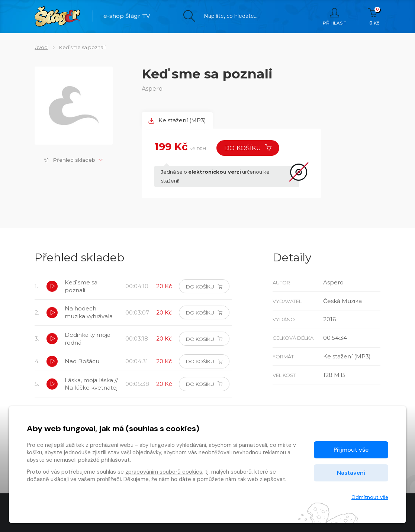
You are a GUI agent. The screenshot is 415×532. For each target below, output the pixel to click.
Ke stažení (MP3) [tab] (177, 121)
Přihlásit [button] (334, 17)
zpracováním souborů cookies (164, 472)
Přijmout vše (351, 450)
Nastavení (351, 473)
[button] (52, 287)
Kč (374, 17)
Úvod (41, 47)
